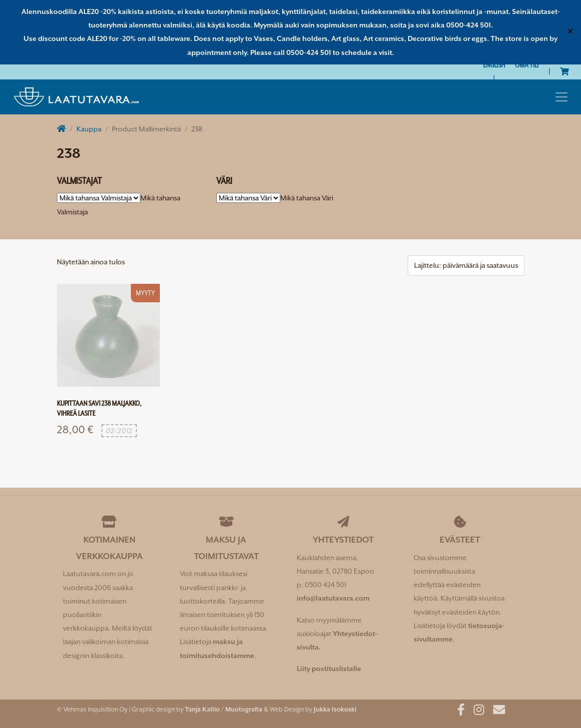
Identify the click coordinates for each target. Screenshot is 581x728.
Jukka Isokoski (335, 709)
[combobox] (307, 198)
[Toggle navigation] (562, 97)
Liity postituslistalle (329, 669)
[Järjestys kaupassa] (466, 266)
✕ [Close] (570, 32)
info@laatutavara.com (333, 598)
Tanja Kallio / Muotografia (224, 709)
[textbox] (307, 198)
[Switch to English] (494, 65)
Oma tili (527, 65)
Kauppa (89, 129)
